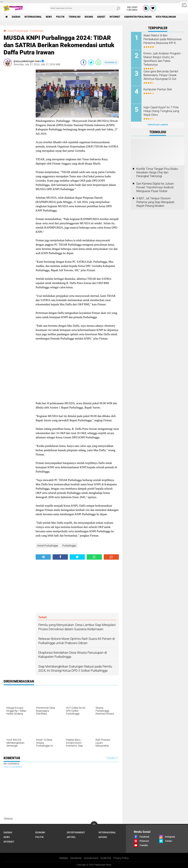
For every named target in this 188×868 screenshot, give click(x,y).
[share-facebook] (83, 62)
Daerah (16, 17)
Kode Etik (106, 858)
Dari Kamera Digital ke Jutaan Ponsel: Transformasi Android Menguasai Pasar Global (155, 187)
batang (89, 17)
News (49, 17)
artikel (71, 837)
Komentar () (111, 62)
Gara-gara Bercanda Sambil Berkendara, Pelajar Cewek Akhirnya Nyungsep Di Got (161, 75)
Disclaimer (76, 858)
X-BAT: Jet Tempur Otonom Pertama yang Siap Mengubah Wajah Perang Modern (155, 202)
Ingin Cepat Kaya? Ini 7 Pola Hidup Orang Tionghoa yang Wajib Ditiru (161, 111)
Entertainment (76, 832)
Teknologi (75, 17)
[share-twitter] (91, 62)
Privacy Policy (121, 858)
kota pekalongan (166, 17)
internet (115, 17)
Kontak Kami (91, 858)
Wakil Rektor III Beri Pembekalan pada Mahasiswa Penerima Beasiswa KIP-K (163, 39)
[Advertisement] (18, 123)
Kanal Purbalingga (18, 31)
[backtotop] (94, 825)
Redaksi (64, 858)
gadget (101, 17)
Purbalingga (37, 31)
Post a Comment (13, 767)
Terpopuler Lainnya (158, 125)
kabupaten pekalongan (138, 17)
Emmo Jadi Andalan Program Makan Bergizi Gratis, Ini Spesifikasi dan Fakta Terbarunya (162, 59)
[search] (85, 8)
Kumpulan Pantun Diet (158, 89)
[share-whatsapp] (98, 62)
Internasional (33, 17)
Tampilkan (112, 758)
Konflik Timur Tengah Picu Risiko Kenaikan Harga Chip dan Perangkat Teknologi (157, 173)
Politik (60, 17)
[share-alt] (43, 557)
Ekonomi (40, 832)
